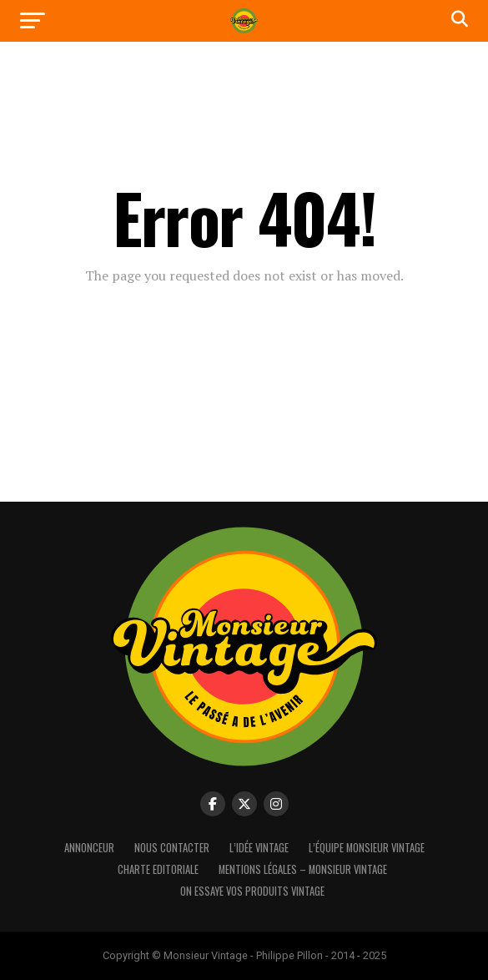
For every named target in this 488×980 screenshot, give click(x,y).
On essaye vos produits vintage (252, 891)
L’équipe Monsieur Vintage (367, 848)
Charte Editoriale (158, 869)
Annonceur (89, 848)
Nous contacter (172, 848)
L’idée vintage (259, 848)
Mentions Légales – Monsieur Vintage (303, 869)
